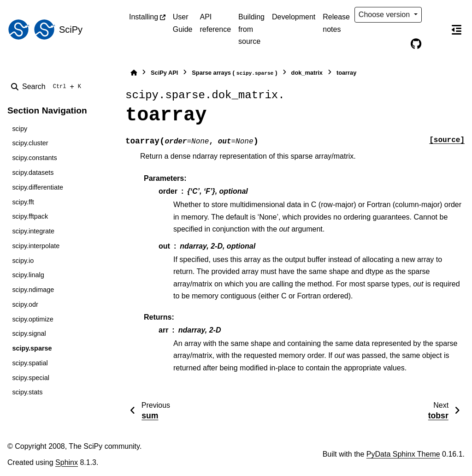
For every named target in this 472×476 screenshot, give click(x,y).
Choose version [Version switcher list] (385, 15)
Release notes (336, 23)
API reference (215, 23)
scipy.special (31, 378)
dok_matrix (307, 73)
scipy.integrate (33, 231)
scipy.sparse (32, 348)
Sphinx (67, 462)
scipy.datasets (33, 173)
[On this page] (456, 30)
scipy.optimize (32, 319)
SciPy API (164, 73)
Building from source (251, 29)
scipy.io (23, 261)
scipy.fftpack (30, 216)
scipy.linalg (28, 275)
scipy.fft (23, 202)
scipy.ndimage (33, 290)
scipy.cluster (30, 143)
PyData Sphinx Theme (403, 454)
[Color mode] (435, 15)
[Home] (134, 73)
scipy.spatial (30, 363)
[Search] (48, 87)
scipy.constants (34, 158)
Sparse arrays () (234, 73)
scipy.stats (27, 392)
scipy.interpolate (36, 246)
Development (294, 17)
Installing (144, 17)
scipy (20, 129)
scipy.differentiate (38, 187)
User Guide (183, 23)
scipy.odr (25, 304)
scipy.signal (29, 333)
